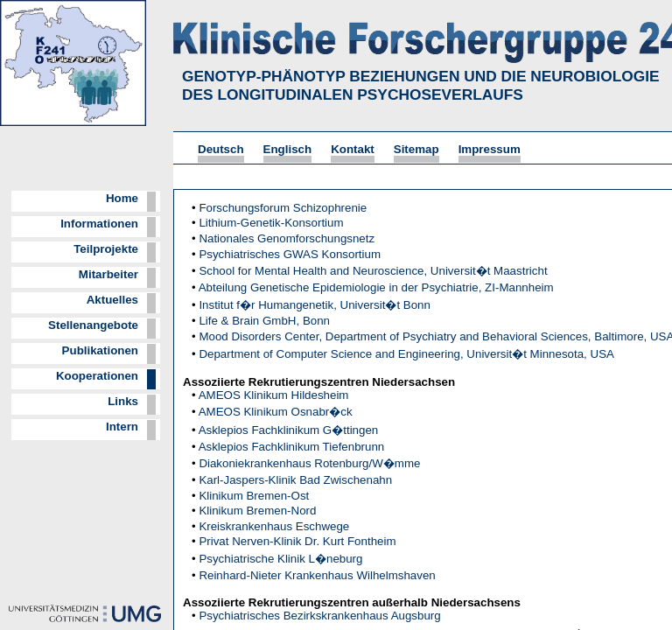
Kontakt (353, 149)
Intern (122, 427)
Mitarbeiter (108, 274)
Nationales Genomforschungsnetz (287, 238)
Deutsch (221, 149)
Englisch (288, 149)
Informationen (99, 224)
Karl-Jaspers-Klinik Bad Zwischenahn (295, 480)
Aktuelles (112, 300)
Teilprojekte (106, 249)
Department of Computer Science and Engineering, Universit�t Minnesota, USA (406, 354)
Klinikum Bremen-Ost (254, 496)
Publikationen (100, 350)
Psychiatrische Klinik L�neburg (280, 559)
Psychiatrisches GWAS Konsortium (290, 254)
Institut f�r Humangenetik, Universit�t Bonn (315, 305)
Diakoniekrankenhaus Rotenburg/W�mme (309, 463)
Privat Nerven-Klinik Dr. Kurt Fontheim (297, 541)
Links (123, 401)
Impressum (490, 149)
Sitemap (416, 149)
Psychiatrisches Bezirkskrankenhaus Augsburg (319, 616)
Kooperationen (97, 376)
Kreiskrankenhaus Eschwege (274, 526)
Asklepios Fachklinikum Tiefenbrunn (292, 447)
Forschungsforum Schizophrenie (283, 208)
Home (122, 198)
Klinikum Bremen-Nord (257, 511)
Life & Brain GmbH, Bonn (264, 321)
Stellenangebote (93, 325)
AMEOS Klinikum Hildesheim (274, 395)
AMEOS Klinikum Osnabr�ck (276, 412)
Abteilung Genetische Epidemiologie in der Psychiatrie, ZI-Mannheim (376, 287)
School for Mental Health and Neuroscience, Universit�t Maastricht (373, 271)
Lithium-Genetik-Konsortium (271, 223)
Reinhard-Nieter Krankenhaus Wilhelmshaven (317, 575)
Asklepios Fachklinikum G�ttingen (289, 430)
